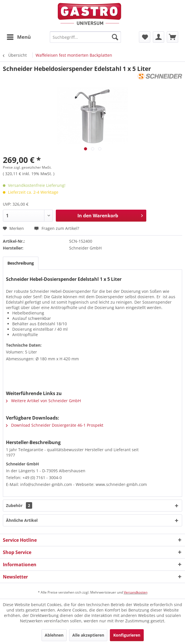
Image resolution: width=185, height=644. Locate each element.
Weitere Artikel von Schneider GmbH (43, 401)
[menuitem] (18, 37)
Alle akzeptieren (88, 635)
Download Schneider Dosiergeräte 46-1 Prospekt (55, 425)
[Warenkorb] (172, 37)
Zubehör (19, 505)
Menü (19, 36)
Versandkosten (136, 592)
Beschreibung (21, 263)
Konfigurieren (127, 635)
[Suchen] (115, 37)
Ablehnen (54, 635)
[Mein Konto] (159, 37)
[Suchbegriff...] (85, 37)
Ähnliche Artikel (22, 520)
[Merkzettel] (145, 37)
